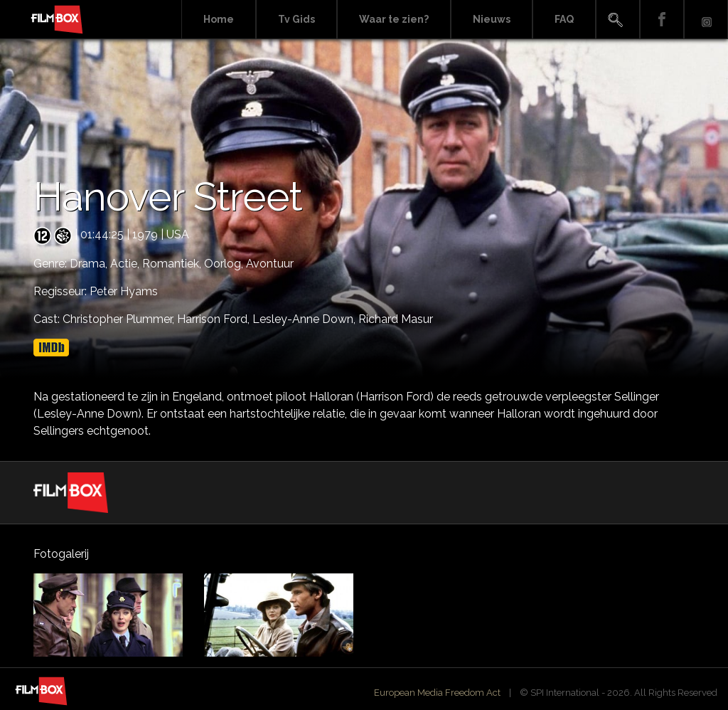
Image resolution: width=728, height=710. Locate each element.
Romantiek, (173, 264)
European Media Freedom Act (437, 693)
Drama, (90, 264)
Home (219, 19)
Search (618, 20)
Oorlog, (225, 264)
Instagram (706, 20)
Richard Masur (396, 319)
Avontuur (270, 264)
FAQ (564, 19)
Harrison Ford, (215, 319)
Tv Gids (296, 19)
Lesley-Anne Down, (305, 319)
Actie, (126, 264)
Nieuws (492, 19)
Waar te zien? (394, 19)
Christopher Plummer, (120, 319)
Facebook (662, 20)
